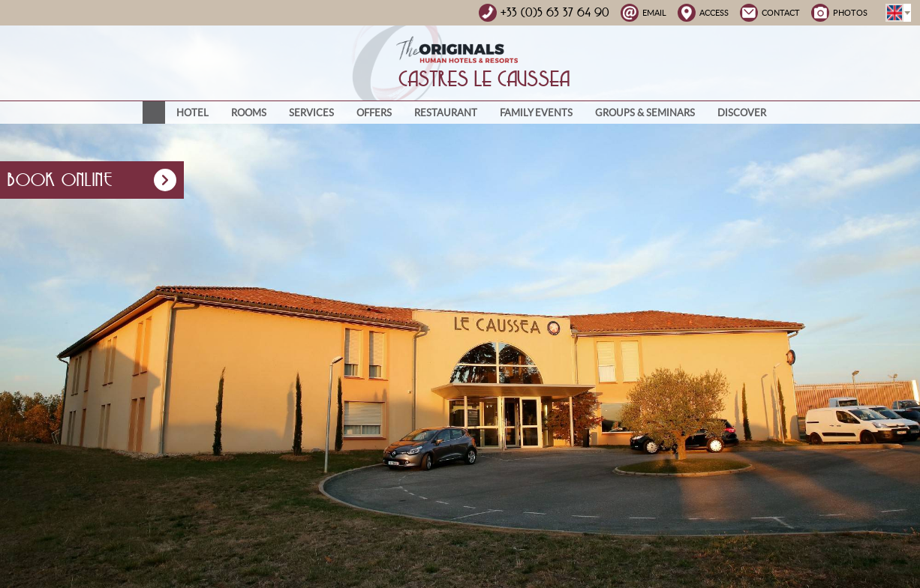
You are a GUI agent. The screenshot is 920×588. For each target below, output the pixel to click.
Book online (92, 180)
